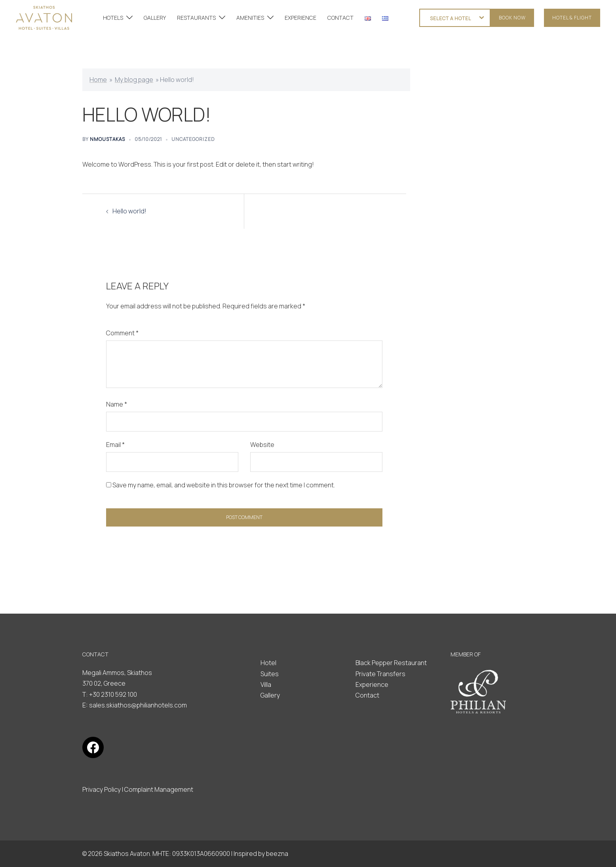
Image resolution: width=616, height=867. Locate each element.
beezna (277, 854)
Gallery (270, 695)
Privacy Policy (102, 789)
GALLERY (155, 18)
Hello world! (129, 211)
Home (98, 80)
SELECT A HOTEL (451, 18)
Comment (122, 333)
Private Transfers (380, 674)
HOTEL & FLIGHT (572, 18)
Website (262, 445)
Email (115, 445)
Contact (367, 695)
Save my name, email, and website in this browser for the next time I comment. (224, 485)
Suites (270, 674)
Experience (372, 684)
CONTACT (340, 18)
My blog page (134, 80)
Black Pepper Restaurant (391, 663)
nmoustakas (107, 139)
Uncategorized (193, 139)
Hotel (268, 663)
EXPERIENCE (300, 18)
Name (117, 404)
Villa (266, 684)
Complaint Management (159, 789)
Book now (512, 18)
